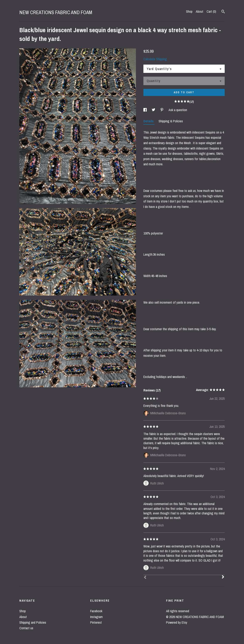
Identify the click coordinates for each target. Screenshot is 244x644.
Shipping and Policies (33, 622)
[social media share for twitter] (154, 110)
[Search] (223, 12)
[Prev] (145, 578)
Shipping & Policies (171, 121)
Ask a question (178, 110)
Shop (189, 11)
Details (149, 121)
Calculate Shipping (155, 59)
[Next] (223, 577)
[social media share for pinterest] (162, 110)
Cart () (211, 11)
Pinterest (96, 622)
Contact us (26, 628)
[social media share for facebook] (145, 110)
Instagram (96, 617)
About (200, 11)
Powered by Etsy (177, 622)
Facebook (96, 611)
